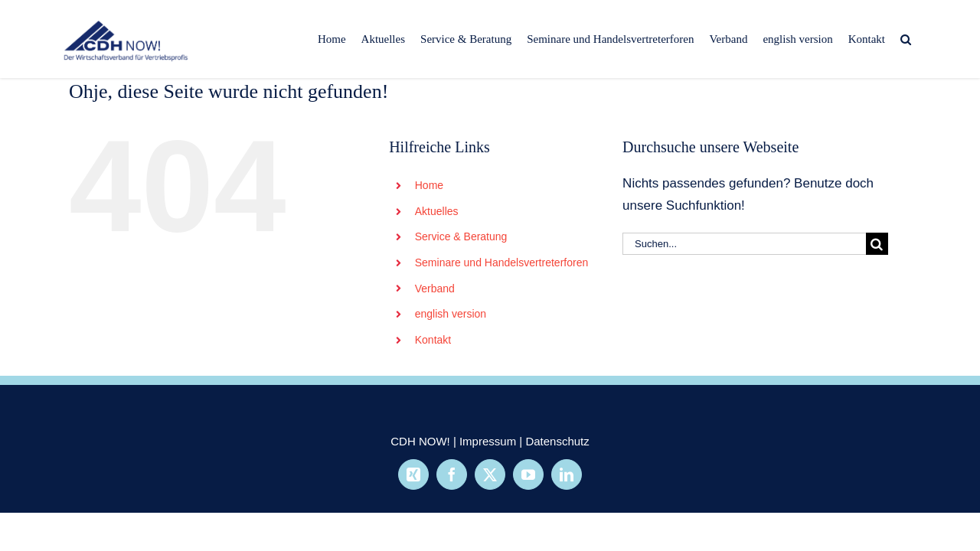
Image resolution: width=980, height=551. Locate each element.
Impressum (488, 441)
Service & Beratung (461, 236)
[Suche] (877, 244)
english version (451, 314)
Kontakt (433, 340)
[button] (921, 39)
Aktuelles (437, 211)
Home (429, 185)
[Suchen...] (744, 244)
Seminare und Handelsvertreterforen (501, 262)
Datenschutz (557, 441)
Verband (435, 289)
